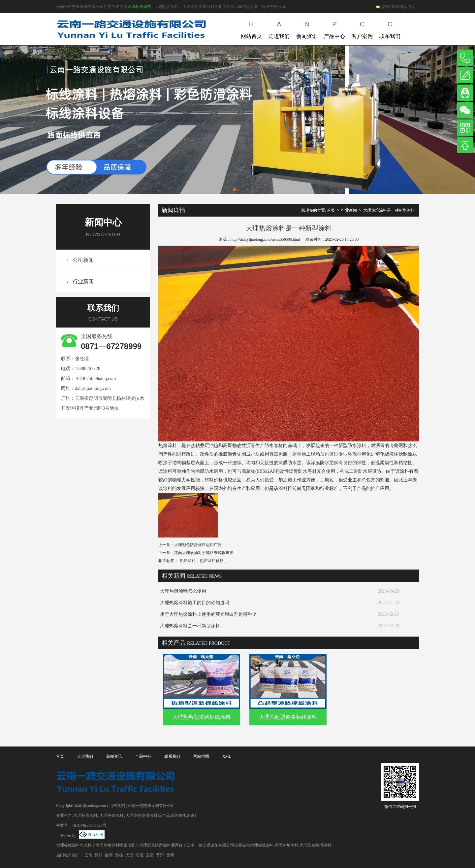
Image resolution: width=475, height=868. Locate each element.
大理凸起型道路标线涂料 (288, 717)
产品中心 (334, 29)
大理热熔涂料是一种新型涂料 (389, 210)
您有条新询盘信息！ (397, 7)
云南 (88, 855)
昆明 (99, 855)
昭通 (140, 855)
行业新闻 (83, 281)
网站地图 (201, 756)
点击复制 (117, 806)
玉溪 (150, 855)
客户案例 (362, 29)
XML (227, 756)
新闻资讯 (307, 29)
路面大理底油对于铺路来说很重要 (204, 553)
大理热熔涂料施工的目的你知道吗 (195, 603)
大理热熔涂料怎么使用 (183, 591)
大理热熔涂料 (111, 816)
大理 (129, 855)
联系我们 (390, 29)
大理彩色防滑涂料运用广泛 (198, 545)
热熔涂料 (188, 561)
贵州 (170, 855)
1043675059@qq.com (95, 379)
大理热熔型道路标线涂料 (202, 717)
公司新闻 (83, 260)
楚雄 (119, 855)
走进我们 (279, 29)
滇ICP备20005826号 (90, 825)
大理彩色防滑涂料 (142, 816)
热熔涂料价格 (212, 561)
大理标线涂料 (139, 7)
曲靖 (109, 855)
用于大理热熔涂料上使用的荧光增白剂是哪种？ (208, 614)
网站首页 (251, 29)
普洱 (160, 855)
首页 (331, 210)
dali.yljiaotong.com (93, 388)
